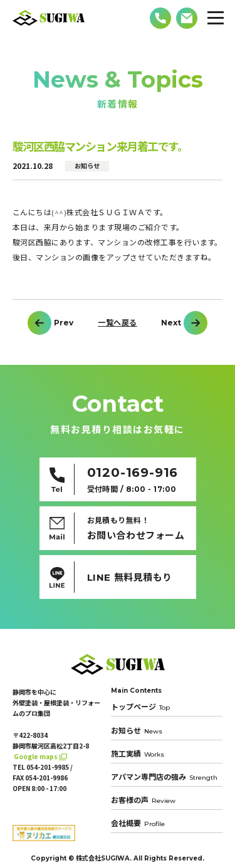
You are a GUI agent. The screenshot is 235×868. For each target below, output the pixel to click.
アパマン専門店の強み (164, 777)
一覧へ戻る (117, 323)
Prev (64, 323)
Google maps (36, 756)
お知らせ (137, 731)
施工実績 (138, 754)
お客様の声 (143, 800)
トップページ (140, 707)
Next (171, 323)
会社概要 (138, 823)
